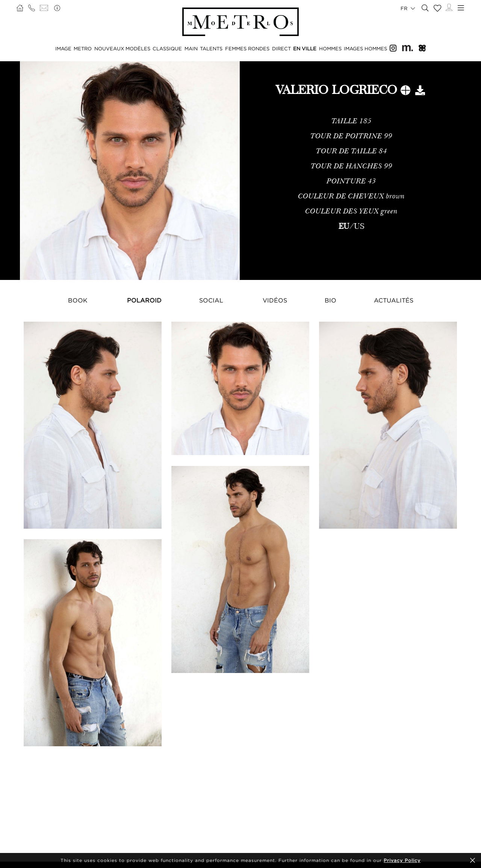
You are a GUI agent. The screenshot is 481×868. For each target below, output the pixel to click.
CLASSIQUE (167, 48)
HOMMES (330, 48)
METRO (83, 48)
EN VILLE (305, 48)
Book (78, 300)
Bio (330, 300)
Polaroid (144, 300)
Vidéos (275, 300)
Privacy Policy (402, 860)
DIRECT (281, 48)
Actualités (394, 300)
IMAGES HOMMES (365, 48)
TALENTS (211, 48)
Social (211, 300)
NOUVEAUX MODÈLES (122, 48)
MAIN (191, 48)
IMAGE (63, 48)
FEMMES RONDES (247, 48)
